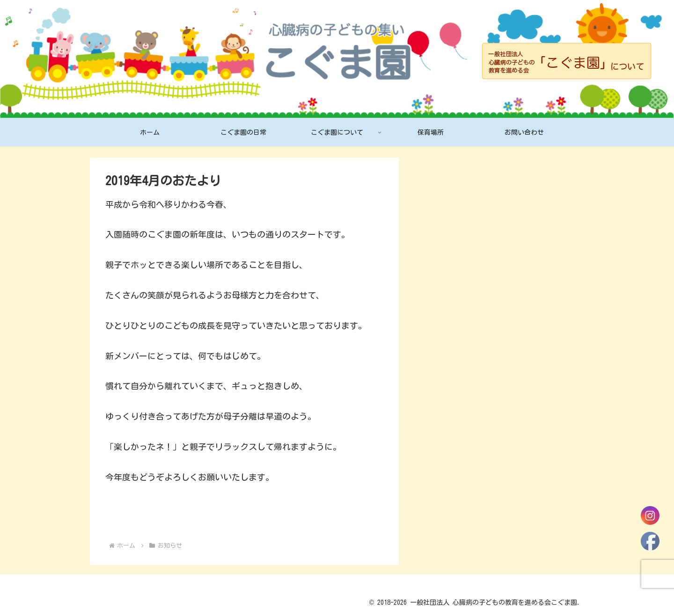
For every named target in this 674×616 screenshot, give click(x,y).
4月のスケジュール (453, 213)
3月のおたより (445, 273)
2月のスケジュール (453, 292)
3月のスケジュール (453, 253)
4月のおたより (445, 233)
